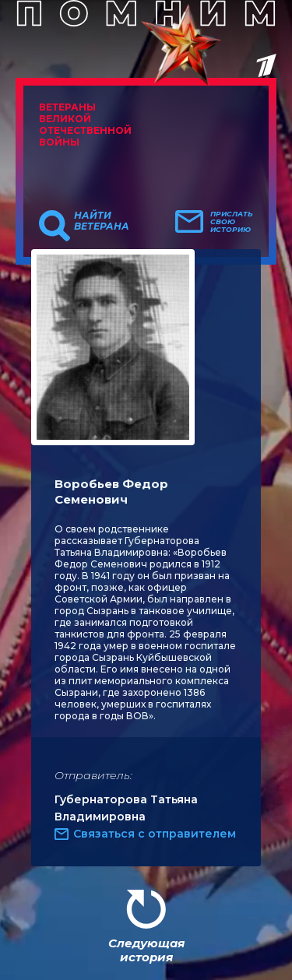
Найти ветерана (102, 221)
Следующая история (146, 950)
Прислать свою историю (232, 222)
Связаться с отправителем (155, 834)
